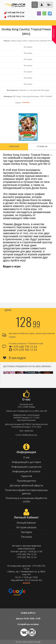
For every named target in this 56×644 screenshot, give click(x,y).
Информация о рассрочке (26, 467)
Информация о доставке (26, 462)
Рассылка (26, 537)
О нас (26, 457)
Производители (26, 481)
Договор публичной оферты (26, 485)
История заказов (26, 527)
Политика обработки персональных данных (26, 492)
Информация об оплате (26, 471)
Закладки (26, 532)
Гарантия (26, 476)
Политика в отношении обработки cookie (26, 500)
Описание (14, 146)
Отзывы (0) (42, 146)
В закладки (14, 358)
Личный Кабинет (26, 523)
